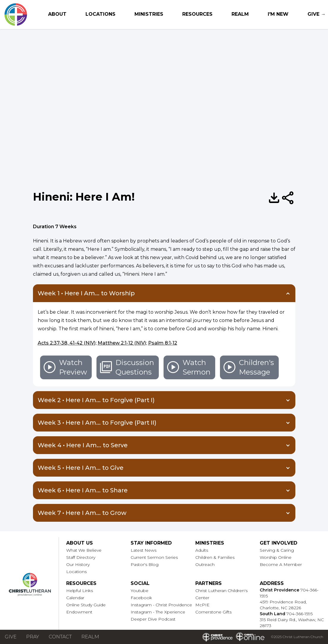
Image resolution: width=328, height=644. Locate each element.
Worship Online (276, 557)
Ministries (149, 14)
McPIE (202, 605)
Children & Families (215, 557)
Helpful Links (80, 591)
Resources (197, 14)
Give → (317, 14)
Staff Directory (81, 557)
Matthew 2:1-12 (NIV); (122, 343)
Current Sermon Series (154, 557)
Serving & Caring (277, 550)
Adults (202, 550)
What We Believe (84, 550)
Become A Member (281, 564)
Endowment (79, 612)
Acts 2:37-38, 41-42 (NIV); (67, 343)
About (57, 14)
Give (11, 637)
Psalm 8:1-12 (163, 343)
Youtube (140, 591)
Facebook (141, 598)
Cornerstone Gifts (213, 612)
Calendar (75, 598)
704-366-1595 (300, 614)
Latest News (144, 550)
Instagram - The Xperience (158, 612)
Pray (33, 637)
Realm (240, 14)
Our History (78, 564)
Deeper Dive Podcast (153, 619)
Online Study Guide (86, 605)
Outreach (205, 564)
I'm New (278, 14)
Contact (60, 637)
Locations (100, 14)
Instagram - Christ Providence (161, 605)
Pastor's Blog (145, 564)
